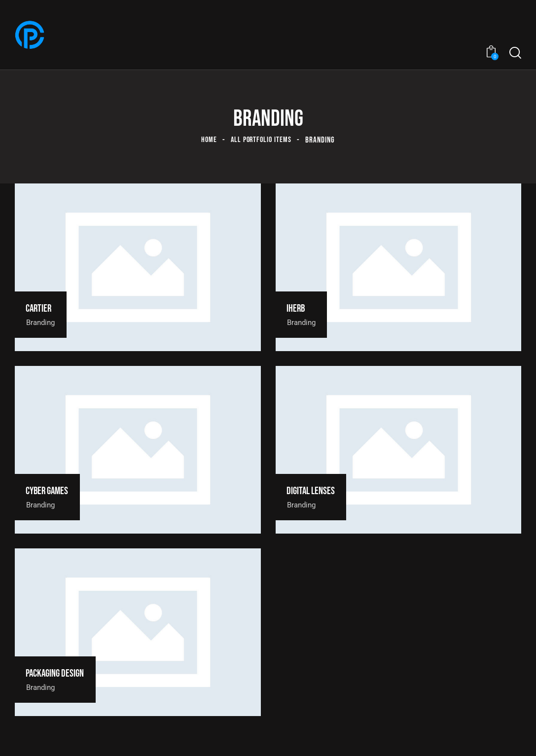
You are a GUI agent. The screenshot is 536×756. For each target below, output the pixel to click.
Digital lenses (315, 491)
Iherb (299, 308)
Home (207, 140)
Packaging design (60, 673)
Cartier (42, 308)
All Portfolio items (261, 140)
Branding (43, 322)
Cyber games (52, 491)
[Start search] (515, 53)
